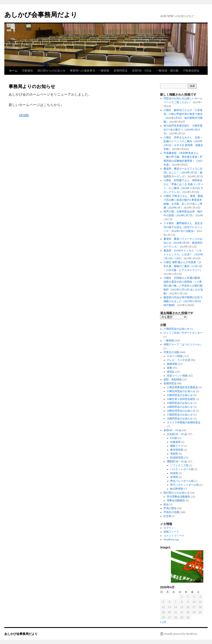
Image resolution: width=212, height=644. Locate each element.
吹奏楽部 (175, 442)
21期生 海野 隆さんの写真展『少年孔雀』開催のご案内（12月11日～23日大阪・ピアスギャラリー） (183, 266)
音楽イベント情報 (177, 376)
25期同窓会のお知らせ (180, 403)
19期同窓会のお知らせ (180, 395)
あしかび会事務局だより (41, 15)
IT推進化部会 (191, 71)
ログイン (169, 528)
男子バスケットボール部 (185, 485)
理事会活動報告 (176, 501)
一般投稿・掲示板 (167, 71)
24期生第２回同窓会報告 (181, 399)
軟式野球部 (177, 489)
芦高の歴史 (170, 508)
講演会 (171, 372)
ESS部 (174, 438)
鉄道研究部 (177, 458)
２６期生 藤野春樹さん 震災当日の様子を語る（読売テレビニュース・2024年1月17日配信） (183, 227)
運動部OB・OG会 (177, 461)
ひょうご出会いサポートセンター (183, 333)
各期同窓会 (121, 71)
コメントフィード (174, 536)
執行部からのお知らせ (51, 71)
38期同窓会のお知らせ (180, 419)
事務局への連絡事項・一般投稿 (90, 71)
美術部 (174, 454)
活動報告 (27, 71)
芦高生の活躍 (171, 512)
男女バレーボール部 (182, 481)
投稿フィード (171, 532)
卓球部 (174, 477)
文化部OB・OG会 (177, 434)
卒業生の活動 (171, 352)
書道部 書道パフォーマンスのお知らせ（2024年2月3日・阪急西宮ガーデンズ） (183, 243)
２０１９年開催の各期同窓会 (184, 422)
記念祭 (167, 516)
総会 (166, 504)
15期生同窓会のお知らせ (181, 391)
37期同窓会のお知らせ (180, 415)
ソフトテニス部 (179, 465)
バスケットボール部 (182, 469)
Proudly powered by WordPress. (181, 634)
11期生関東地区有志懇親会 (182, 387)
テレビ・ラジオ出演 (178, 360)
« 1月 (163, 622)
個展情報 (172, 364)
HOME (24, 115)
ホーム (13, 71)
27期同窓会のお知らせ (177, 329)
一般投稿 (169, 341)
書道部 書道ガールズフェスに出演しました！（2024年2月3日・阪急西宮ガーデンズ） (183, 173)
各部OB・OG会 (142, 71)
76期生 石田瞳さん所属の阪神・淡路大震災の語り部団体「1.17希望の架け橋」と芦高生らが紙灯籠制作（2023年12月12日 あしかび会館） (183, 286)
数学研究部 (177, 450)
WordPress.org (171, 540)
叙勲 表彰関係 (173, 380)
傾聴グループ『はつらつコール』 (183, 344)
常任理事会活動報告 (178, 497)
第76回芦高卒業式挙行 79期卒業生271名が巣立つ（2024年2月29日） (183, 130)
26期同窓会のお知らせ (180, 407)
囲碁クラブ (177, 446)
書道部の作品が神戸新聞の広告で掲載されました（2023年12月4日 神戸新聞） (184, 301)
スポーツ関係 (175, 356)
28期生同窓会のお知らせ (181, 411)
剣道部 (174, 473)
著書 (169, 368)
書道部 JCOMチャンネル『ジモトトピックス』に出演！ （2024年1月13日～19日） (183, 254)
